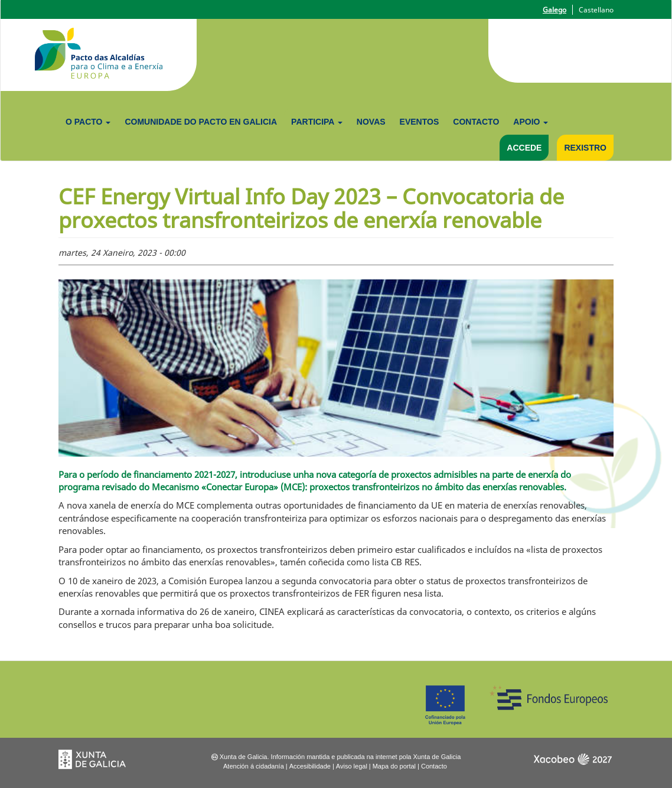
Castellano (596, 10)
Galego (554, 10)
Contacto (476, 122)
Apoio (531, 122)
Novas (371, 122)
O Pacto (88, 122)
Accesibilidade (310, 766)
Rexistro (585, 148)
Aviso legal (352, 766)
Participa (317, 122)
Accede (524, 148)
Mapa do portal (394, 766)
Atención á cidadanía (254, 766)
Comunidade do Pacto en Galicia (201, 122)
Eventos (420, 122)
